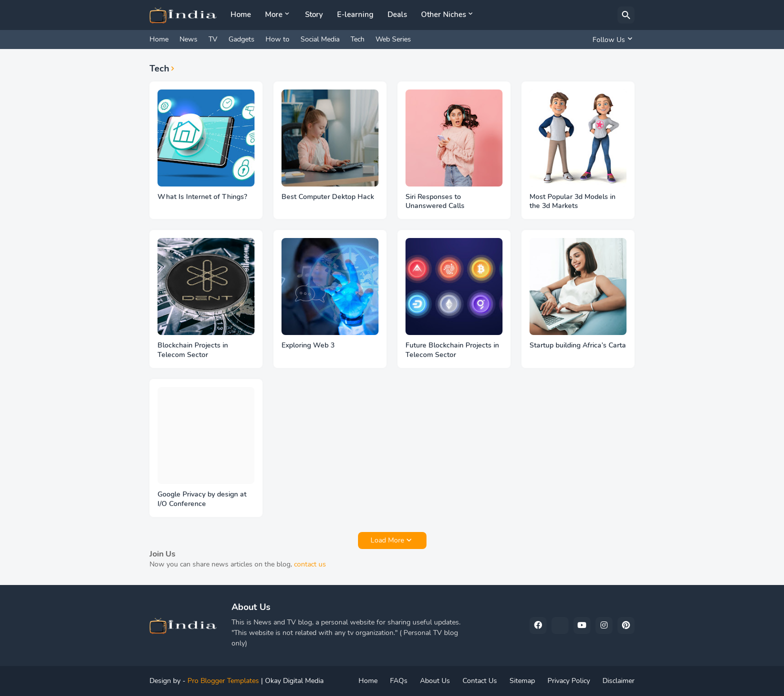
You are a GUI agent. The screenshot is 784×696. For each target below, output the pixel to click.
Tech (357, 39)
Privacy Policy (569, 681)
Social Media (320, 39)
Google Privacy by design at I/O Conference (202, 499)
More (274, 14)
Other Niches (443, 14)
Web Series (393, 39)
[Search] (626, 15)
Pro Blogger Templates (223, 681)
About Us (435, 681)
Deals (397, 14)
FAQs (399, 681)
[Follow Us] (611, 39)
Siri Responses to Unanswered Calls (435, 202)
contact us (310, 564)
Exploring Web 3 (308, 345)
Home (241, 14)
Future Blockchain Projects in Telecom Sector (452, 350)
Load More (387, 540)
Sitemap (522, 681)
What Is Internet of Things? (202, 197)
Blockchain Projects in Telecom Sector (193, 350)
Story (314, 14)
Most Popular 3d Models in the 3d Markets (572, 202)
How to (277, 39)
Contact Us (480, 681)
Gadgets (241, 39)
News (188, 39)
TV (213, 39)
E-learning (355, 14)
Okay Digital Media (294, 681)
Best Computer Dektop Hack (328, 197)
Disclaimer (618, 681)
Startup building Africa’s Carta (578, 345)
